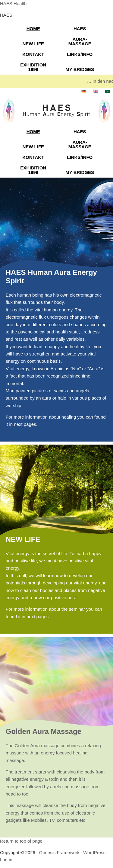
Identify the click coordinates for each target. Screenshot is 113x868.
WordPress (94, 852)
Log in (6, 860)
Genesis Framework (59, 852)
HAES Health (13, 3)
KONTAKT (33, 54)
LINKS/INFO (80, 54)
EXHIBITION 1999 (33, 67)
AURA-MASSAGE (80, 41)
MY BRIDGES (80, 69)
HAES (80, 29)
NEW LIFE (33, 44)
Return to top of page (21, 841)
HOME (33, 29)
